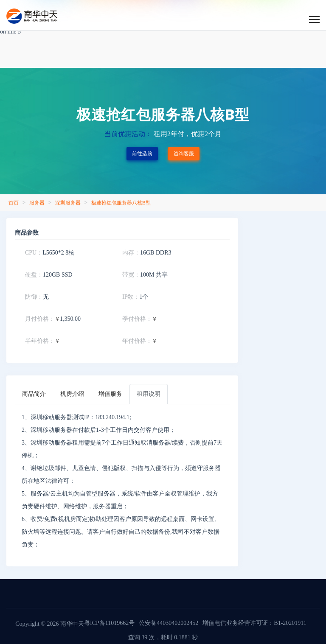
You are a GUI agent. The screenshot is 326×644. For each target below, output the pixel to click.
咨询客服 (184, 154)
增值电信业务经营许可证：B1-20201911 (254, 623)
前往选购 (142, 154)
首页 (14, 203)
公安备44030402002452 (169, 623)
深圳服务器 (68, 203)
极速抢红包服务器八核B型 (121, 203)
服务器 (37, 203)
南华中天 (72, 624)
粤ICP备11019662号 (109, 623)
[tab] (34, 394)
